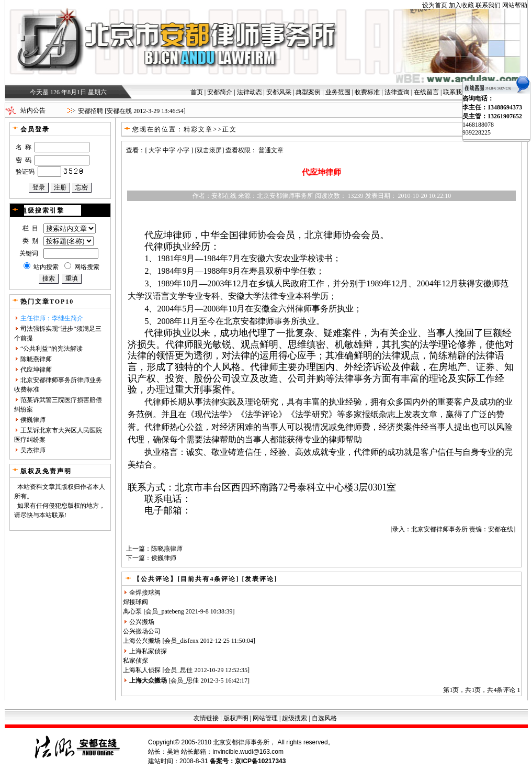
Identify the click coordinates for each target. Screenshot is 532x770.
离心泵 (132, 611)
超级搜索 (295, 718)
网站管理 (265, 718)
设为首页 (435, 5)
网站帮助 (515, 5)
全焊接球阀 (145, 593)
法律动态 (250, 92)
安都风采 (279, 92)
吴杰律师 (33, 450)
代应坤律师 (36, 370)
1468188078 (478, 125)
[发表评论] (258, 579)
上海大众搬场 (148, 680)
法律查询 (397, 92)
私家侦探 (135, 661)
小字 (183, 150)
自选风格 (324, 718)
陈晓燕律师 (36, 359)
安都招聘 (90, 111)
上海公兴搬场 (142, 641)
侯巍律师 (33, 420)
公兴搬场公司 (142, 631)
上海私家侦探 (148, 651)
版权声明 (236, 718)
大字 (155, 150)
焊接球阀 (135, 602)
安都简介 (220, 92)
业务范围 (338, 92)
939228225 (477, 132)
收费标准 (367, 92)
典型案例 (308, 92)
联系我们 (488, 5)
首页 (197, 92)
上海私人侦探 (142, 670)
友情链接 (206, 718)
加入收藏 (461, 5)
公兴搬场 (142, 622)
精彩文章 (198, 129)
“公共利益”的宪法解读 (52, 349)
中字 (169, 150)
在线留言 (426, 92)
